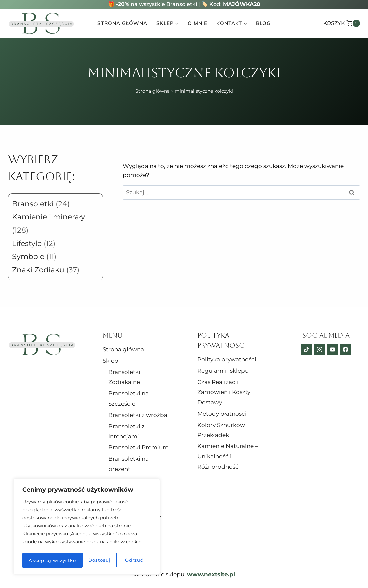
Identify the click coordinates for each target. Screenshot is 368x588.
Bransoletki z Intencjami (126, 431)
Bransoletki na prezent (128, 464)
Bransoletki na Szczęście (128, 398)
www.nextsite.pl (211, 574)
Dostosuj (39, 560)
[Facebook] (346, 349)
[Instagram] (319, 349)
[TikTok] (306, 349)
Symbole (28, 257)
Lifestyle (27, 244)
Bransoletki (33, 204)
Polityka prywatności (227, 359)
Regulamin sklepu (223, 371)
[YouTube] (333, 349)
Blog (263, 23)
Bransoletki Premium (138, 447)
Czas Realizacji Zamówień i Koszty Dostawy (224, 392)
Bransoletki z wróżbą (138, 415)
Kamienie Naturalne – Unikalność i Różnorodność (228, 456)
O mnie (197, 23)
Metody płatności (222, 414)
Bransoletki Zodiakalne (124, 377)
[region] (87, 528)
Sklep (110, 361)
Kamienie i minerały (48, 217)
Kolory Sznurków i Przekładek (223, 430)
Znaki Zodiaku (38, 270)
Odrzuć (73, 560)
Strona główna (122, 23)
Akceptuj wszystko (121, 560)
